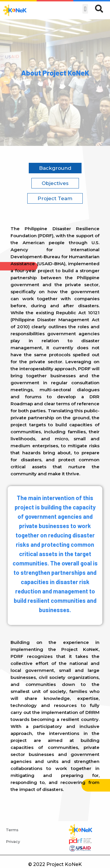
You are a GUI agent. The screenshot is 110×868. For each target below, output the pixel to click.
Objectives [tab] (55, 183)
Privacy (13, 841)
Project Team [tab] (55, 198)
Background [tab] (55, 168)
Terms (12, 830)
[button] (85, 6)
